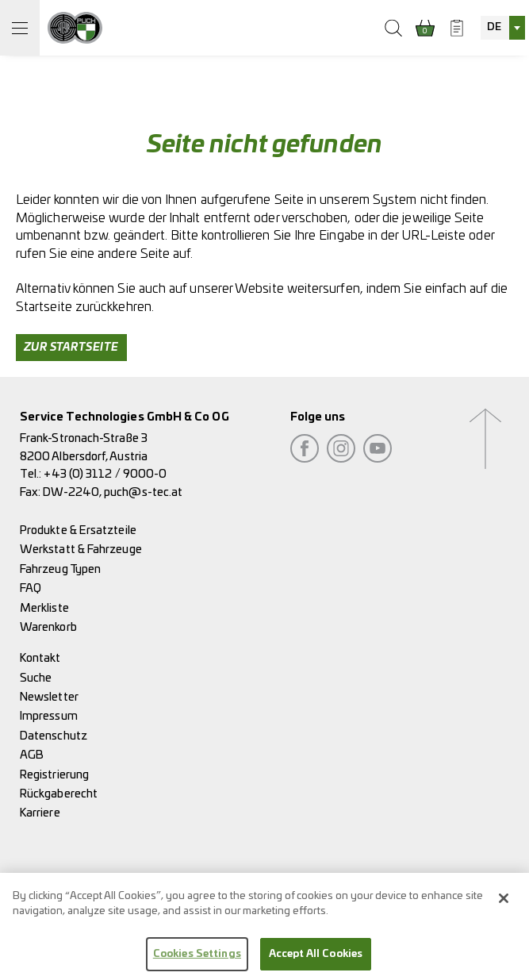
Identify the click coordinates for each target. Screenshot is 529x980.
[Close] (504, 902)
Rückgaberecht (59, 794)
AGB (32, 755)
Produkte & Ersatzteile (78, 530)
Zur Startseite (71, 348)
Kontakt (40, 658)
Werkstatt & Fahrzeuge (81, 550)
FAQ (31, 588)
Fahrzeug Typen (60, 569)
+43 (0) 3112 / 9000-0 (105, 474)
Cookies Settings (197, 958)
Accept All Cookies (316, 958)
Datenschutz (54, 736)
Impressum (49, 716)
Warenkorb (48, 627)
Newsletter (49, 697)
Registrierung (54, 775)
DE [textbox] (494, 27)
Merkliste (44, 608)
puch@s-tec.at (143, 492)
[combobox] (503, 28)
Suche (36, 678)
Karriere (40, 813)
